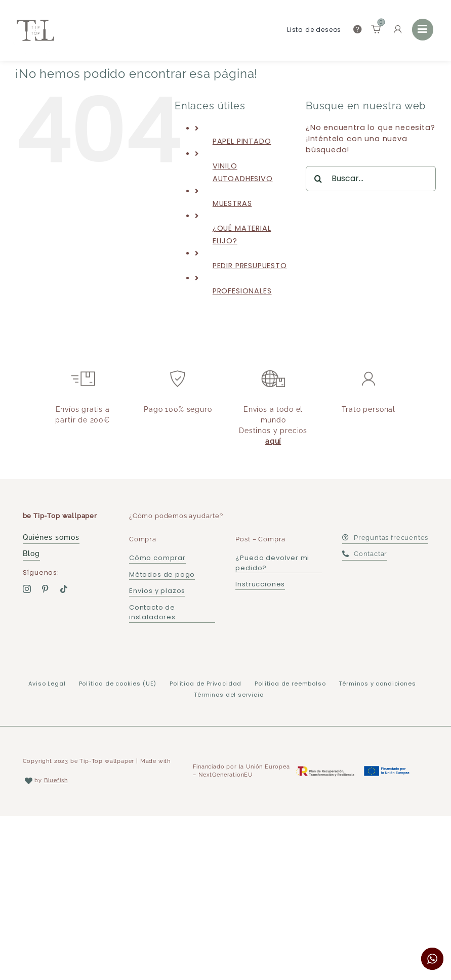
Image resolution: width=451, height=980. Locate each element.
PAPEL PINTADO (242, 141)
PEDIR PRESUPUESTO (250, 266)
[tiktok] (64, 589)
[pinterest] (45, 589)
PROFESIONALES (242, 291)
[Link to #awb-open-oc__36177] (423, 29)
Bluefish (56, 780)
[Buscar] (318, 179)
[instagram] (27, 589)
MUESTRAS (232, 203)
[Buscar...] (371, 179)
